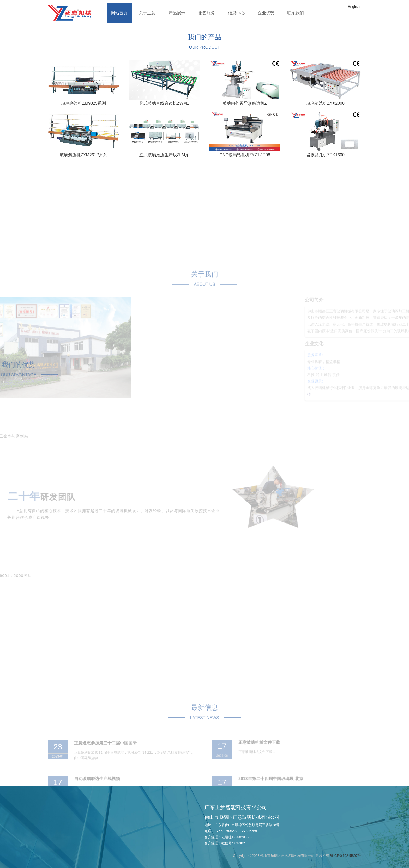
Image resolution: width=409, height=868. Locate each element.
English (354, 7)
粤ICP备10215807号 (345, 856)
